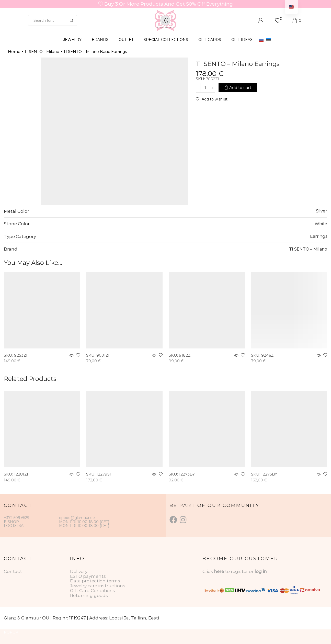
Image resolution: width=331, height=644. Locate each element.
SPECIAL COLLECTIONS (166, 40)
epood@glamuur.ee (77, 518)
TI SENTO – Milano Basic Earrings (95, 52)
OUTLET (126, 40)
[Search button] (72, 20)
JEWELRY (72, 40)
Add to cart (240, 88)
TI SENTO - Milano (42, 52)
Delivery (79, 571)
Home (14, 52)
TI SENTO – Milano (308, 249)
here (219, 571)
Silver (322, 211)
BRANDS (100, 40)
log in (261, 571)
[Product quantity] (205, 88)
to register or (240, 571)
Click (208, 571)
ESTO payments (88, 576)
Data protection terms (95, 581)
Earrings (319, 236)
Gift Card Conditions (93, 591)
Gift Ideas (242, 40)
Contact (13, 571)
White (321, 224)
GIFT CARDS (210, 40)
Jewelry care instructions (98, 586)
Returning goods (89, 595)
